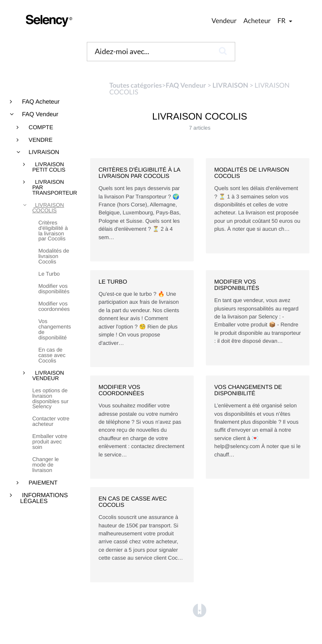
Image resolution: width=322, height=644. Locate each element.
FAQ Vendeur (39, 115)
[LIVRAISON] (230, 85)
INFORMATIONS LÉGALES (44, 499)
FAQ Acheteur (40, 102)
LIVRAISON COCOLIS (48, 208)
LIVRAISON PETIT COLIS (49, 167)
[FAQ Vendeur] (186, 85)
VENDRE (40, 140)
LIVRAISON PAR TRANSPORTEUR (52, 188)
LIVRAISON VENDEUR (48, 376)
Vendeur (224, 21)
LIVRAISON (43, 152)
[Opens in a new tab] (200, 610)
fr (282, 21)
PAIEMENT (43, 483)
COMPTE (40, 128)
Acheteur (257, 21)
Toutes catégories (136, 85)
